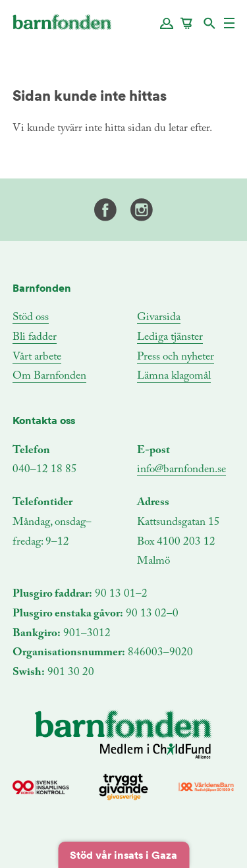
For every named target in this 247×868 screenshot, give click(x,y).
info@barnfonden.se (181, 470)
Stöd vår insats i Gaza (123, 855)
